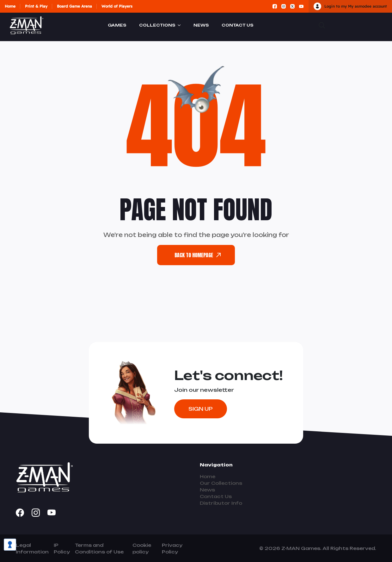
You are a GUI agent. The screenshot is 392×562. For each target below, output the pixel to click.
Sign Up (201, 409)
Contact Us (238, 25)
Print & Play (36, 6)
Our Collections (221, 483)
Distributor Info (221, 503)
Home (10, 6)
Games (117, 25)
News (201, 25)
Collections (157, 25)
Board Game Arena (74, 6)
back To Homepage (198, 255)
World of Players (117, 6)
